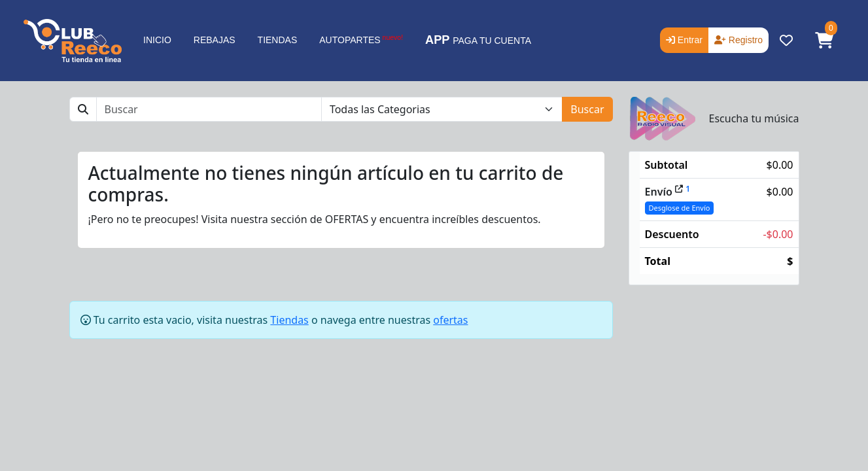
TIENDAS (278, 40)
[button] (824, 41)
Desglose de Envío (680, 208)
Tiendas (289, 320)
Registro (738, 40)
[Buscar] (209, 109)
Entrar (684, 40)
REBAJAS (215, 40)
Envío (664, 192)
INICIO (157, 40)
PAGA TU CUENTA (478, 40)
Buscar (587, 109)
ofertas (450, 320)
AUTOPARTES (361, 39)
